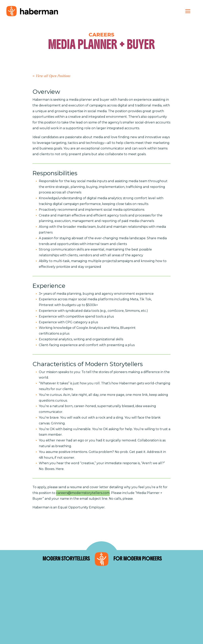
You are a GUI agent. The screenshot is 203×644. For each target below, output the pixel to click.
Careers (101, 35)
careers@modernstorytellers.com (83, 493)
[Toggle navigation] (188, 11)
